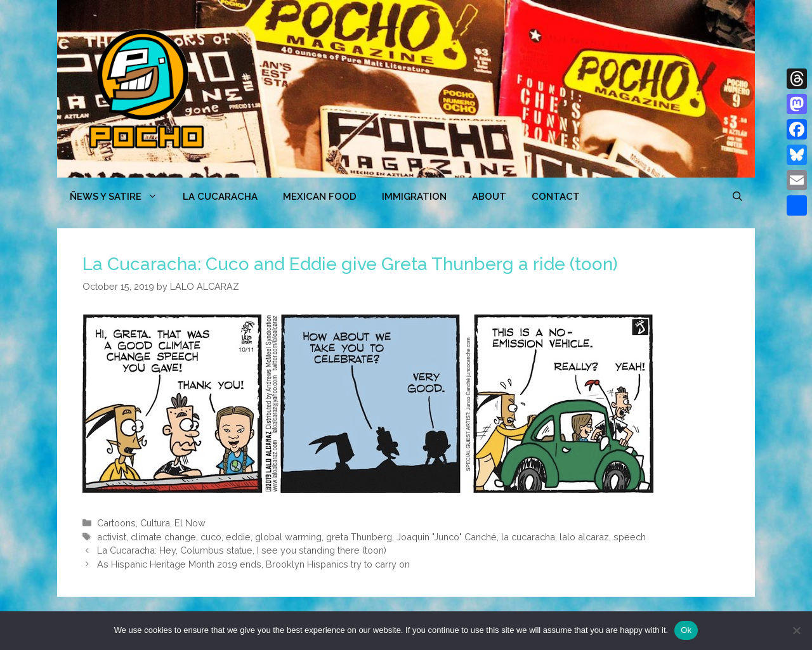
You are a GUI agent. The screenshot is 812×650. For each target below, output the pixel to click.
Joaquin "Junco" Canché (447, 537)
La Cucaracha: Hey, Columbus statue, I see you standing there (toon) (242, 550)
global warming (288, 537)
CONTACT (556, 197)
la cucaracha (528, 537)
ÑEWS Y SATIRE (120, 197)
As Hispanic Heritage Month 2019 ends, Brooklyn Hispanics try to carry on (253, 564)
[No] (796, 630)
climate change (163, 537)
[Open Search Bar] (737, 197)
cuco (211, 537)
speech (630, 537)
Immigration (414, 197)
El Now (190, 523)
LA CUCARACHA (220, 197)
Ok (686, 630)
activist (112, 537)
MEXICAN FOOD (320, 197)
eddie (238, 537)
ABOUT (489, 197)
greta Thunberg (359, 537)
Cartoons (116, 523)
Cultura (155, 523)
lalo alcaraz (584, 537)
